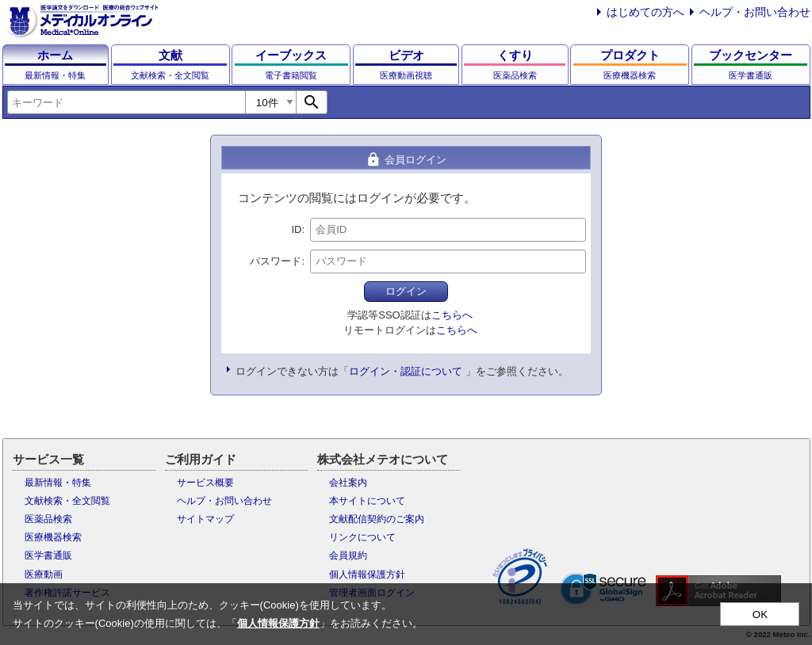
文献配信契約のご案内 (377, 519)
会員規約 (348, 555)
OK (760, 614)
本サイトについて (367, 501)
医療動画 (44, 574)
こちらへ (452, 315)
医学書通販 (48, 555)
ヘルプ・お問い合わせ (755, 12)
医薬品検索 (48, 519)
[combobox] (126, 102)
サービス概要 (205, 483)
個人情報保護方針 (367, 574)
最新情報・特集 (58, 483)
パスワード (276, 261)
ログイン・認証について (406, 371)
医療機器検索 (53, 537)
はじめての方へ (645, 12)
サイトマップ (205, 519)
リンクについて (362, 537)
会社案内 (348, 483)
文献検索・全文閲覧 (67, 501)
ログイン (406, 291)
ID (296, 229)
